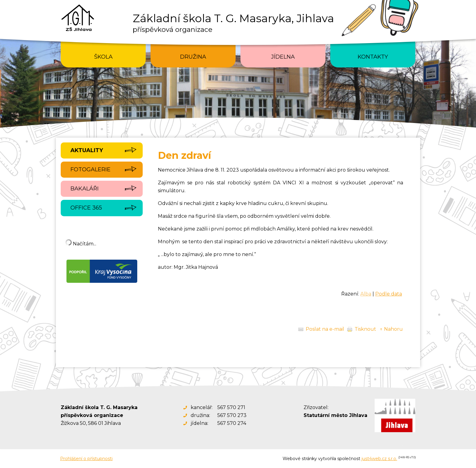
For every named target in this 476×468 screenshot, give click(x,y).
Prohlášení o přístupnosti (86, 459)
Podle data (389, 294)
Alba (366, 294)
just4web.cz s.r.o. (379, 459)
